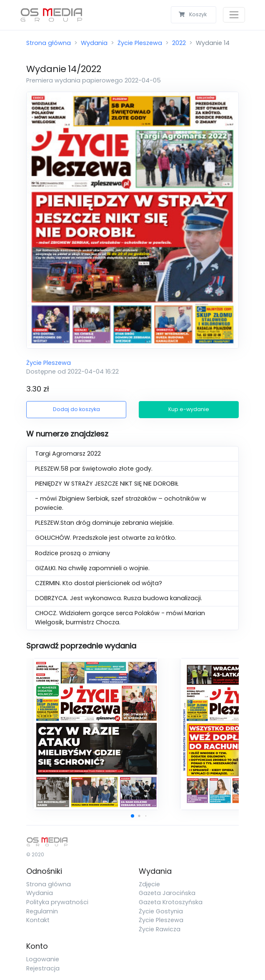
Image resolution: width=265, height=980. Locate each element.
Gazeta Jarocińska (167, 893)
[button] (132, 816)
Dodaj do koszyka (76, 409)
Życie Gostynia (161, 911)
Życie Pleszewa (140, 43)
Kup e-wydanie (189, 409)
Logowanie (43, 959)
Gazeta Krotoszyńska (171, 902)
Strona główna (49, 43)
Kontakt (38, 920)
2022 (179, 43)
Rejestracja (43, 968)
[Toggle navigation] (234, 15)
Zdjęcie (149, 884)
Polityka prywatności (57, 902)
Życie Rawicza (160, 929)
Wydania (94, 43)
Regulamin (42, 911)
